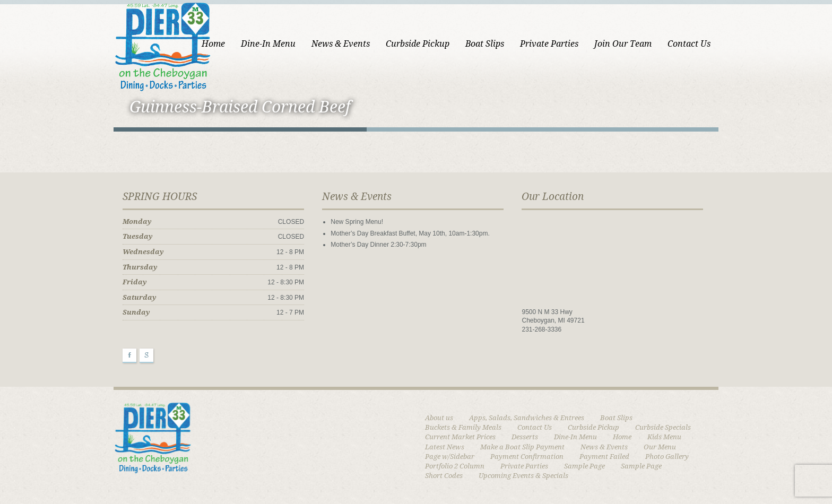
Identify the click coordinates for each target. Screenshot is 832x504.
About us (439, 418)
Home (213, 44)
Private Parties (549, 44)
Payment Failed (604, 457)
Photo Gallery (667, 457)
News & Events (341, 44)
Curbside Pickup (418, 44)
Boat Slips (485, 44)
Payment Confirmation (527, 457)
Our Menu (660, 447)
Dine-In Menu (268, 44)
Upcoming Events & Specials (523, 476)
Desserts (525, 437)
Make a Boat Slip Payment (522, 447)
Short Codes (444, 476)
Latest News (445, 447)
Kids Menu (664, 437)
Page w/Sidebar (450, 457)
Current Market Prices (460, 437)
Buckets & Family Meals (463, 427)
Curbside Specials (663, 427)
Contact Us (689, 44)
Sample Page (584, 466)
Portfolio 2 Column (455, 466)
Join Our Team (623, 44)
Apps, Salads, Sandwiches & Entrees (527, 418)
